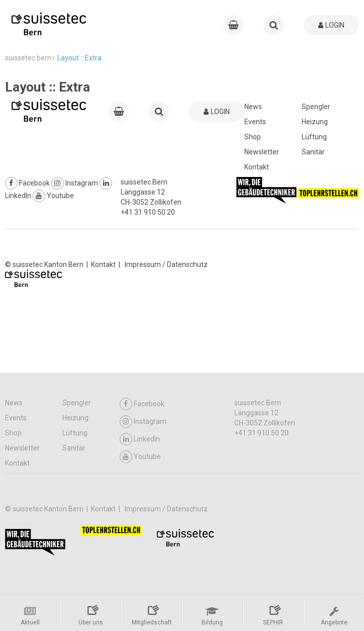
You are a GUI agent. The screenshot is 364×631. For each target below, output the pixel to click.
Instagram (75, 183)
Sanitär (313, 152)
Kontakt (257, 167)
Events (255, 122)
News (253, 107)
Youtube (53, 196)
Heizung (315, 122)
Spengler (316, 107)
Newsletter (262, 152)
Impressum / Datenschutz (166, 264)
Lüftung (314, 137)
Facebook (27, 183)
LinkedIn (140, 439)
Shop (253, 137)
